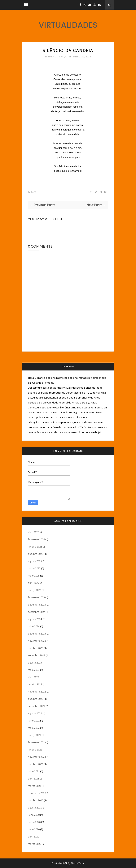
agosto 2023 (35, 663)
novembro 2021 (37, 757)
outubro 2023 (36, 648)
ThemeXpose (78, 863)
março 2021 (35, 786)
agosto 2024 (35, 619)
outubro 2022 (36, 699)
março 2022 (35, 735)
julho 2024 (34, 626)
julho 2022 (34, 721)
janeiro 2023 (35, 684)
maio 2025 (34, 576)
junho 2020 (34, 822)
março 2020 (35, 844)
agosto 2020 (35, 808)
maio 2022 (34, 728)
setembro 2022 (37, 706)
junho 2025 (34, 568)
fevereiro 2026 (36, 539)
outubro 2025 (36, 554)
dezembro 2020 (37, 793)
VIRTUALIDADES (68, 25)
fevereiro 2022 (36, 742)
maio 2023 (34, 670)
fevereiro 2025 (36, 597)
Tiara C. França (58, 57)
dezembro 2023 (37, 634)
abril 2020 (33, 837)
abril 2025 (33, 583)
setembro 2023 (37, 655)
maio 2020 (34, 829)
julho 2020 (34, 815)
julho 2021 (34, 771)
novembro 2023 (37, 641)
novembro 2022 (37, 692)
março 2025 (35, 590)
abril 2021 (33, 779)
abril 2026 (33, 532)
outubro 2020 (36, 800)
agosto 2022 (35, 713)
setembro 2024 (37, 612)
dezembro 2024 (37, 605)
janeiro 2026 (35, 547)
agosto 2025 (35, 561)
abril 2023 (33, 677)
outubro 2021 (36, 764)
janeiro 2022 (35, 750)
